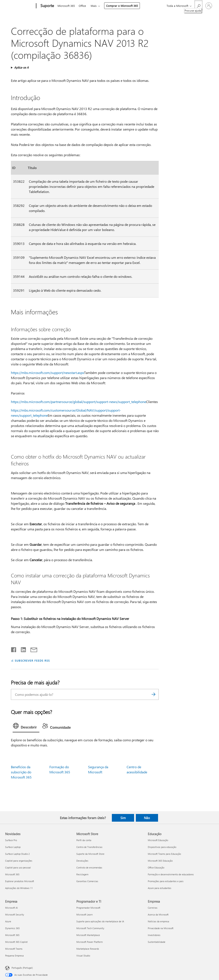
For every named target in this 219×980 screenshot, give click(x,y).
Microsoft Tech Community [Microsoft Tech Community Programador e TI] (90, 928)
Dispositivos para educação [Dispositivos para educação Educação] (162, 847)
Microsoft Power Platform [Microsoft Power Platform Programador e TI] (90, 942)
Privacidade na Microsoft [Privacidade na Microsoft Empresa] (161, 928)
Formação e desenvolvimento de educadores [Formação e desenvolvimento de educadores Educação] (171, 874)
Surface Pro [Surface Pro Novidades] (11, 840)
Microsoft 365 (66, 6)
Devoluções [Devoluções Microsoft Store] (82, 861)
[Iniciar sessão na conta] (209, 6)
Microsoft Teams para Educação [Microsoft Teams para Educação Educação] (164, 854)
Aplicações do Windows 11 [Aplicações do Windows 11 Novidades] (19, 888)
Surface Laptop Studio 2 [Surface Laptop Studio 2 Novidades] (17, 854)
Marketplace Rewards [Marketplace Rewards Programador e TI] (88, 949)
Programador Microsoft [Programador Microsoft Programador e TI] (88, 908)
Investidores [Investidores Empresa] (154, 935)
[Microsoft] (20, 6)
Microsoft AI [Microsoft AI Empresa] (11, 908)
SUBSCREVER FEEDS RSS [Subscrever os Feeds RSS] (32, 660)
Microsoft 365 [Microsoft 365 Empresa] (12, 935)
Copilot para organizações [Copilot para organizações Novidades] (19, 861)
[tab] (26, 727)
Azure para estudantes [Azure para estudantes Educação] (160, 888)
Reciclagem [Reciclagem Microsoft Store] (82, 874)
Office (83, 6)
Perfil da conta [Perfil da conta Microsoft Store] (84, 840)
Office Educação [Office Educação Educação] (156, 867)
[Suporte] (47, 6)
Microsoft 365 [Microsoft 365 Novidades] (12, 874)
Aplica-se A (21, 67)
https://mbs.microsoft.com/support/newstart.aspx (47, 373)
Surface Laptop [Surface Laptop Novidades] (13, 847)
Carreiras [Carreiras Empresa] (153, 908)
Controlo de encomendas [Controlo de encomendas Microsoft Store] (89, 867)
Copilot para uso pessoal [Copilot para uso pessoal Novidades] (18, 867)
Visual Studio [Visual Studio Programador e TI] (83, 956)
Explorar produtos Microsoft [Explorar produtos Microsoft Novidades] (20, 881)
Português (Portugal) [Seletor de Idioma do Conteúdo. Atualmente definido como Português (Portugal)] (22, 968)
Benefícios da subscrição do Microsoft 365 (21, 772)
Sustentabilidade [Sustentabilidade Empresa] (157, 942)
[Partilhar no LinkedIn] (22, 649)
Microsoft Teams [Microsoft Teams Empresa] (14, 949)
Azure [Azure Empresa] (8, 921)
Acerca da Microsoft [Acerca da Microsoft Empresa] (158, 915)
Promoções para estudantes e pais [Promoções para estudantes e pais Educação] (166, 881)
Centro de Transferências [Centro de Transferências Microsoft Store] (89, 847)
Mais (95, 6)
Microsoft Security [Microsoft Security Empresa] (15, 915)
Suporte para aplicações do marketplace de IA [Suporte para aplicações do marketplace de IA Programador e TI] (100, 921)
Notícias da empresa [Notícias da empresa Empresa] (158, 921)
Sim (123, 818)
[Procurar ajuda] (198, 5)
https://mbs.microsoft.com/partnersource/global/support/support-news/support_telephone (78, 402)
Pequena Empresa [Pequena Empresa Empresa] (14, 956)
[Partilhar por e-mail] (32, 649)
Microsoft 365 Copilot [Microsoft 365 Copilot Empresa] (16, 942)
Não (147, 818)
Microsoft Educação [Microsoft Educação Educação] (158, 840)
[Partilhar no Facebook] (14, 649)
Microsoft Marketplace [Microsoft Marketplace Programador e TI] (88, 935)
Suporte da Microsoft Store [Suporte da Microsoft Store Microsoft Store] (90, 854)
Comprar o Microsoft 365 (124, 6)
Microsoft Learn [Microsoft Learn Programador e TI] (84, 915)
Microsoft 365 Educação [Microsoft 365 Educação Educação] (160, 861)
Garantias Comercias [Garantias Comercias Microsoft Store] (87, 881)
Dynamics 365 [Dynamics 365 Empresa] (12, 928)
